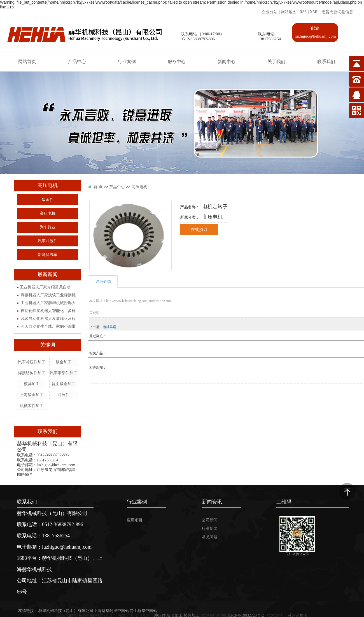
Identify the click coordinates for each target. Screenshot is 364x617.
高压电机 (48, 213)
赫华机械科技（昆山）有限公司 (66, 611)
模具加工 (32, 384)
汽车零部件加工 (64, 373)
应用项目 (135, 520)
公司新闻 (210, 520)
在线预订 (199, 230)
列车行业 (48, 227)
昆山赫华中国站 (143, 611)
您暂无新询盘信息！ (339, 12)
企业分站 (270, 12)
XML (314, 12)
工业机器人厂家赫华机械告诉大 (48, 303)
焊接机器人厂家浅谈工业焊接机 (48, 295)
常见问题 (210, 537)
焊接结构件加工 (32, 373)
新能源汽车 (48, 255)
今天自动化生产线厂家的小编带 (48, 326)
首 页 (98, 187)
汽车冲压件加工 (32, 362)
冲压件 (64, 395)
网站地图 (289, 12)
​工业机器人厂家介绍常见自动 (45, 287)
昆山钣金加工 (64, 384)
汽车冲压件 (48, 241)
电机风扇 (109, 327)
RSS (303, 12)
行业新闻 (210, 529)
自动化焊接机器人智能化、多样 (48, 311)
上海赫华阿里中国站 (111, 611)
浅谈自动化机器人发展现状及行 (48, 319)
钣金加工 (64, 362)
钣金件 (48, 200)
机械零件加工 (32, 406)
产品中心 (117, 187)
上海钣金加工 (32, 395)
